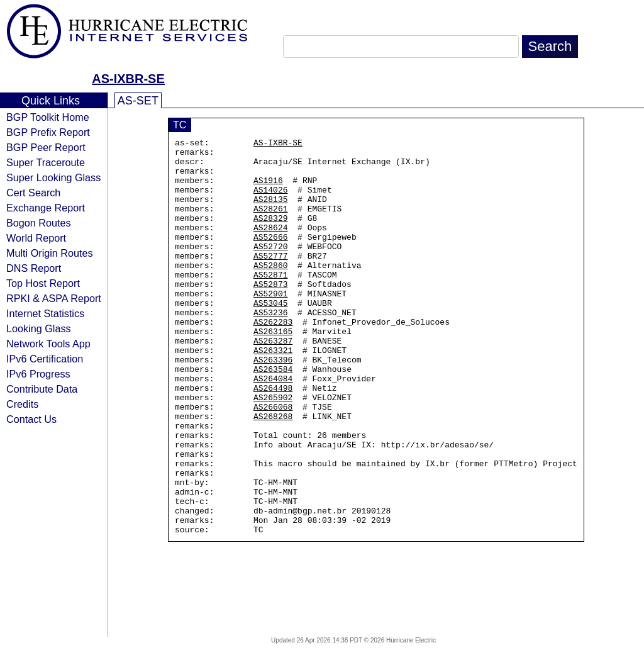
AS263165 (273, 371)
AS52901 (271, 325)
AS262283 (273, 359)
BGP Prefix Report (48, 132)
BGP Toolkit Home (48, 117)
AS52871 (271, 303)
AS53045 (271, 337)
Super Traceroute (46, 162)
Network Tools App (48, 344)
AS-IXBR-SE (128, 79)
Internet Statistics (45, 313)
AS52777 (271, 280)
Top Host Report (43, 283)
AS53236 (271, 348)
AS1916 (268, 189)
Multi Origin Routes (50, 253)
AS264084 (273, 427)
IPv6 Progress (38, 374)
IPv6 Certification (45, 359)
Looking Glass (39, 328)
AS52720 (271, 269)
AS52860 (271, 291)
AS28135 (271, 212)
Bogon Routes (39, 223)
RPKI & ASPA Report (54, 298)
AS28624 (271, 246)
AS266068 (273, 461)
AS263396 (273, 405)
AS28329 (271, 235)
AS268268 (273, 473)
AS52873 (271, 314)
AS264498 (273, 439)
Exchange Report (46, 208)
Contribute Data (42, 389)
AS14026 (271, 201)
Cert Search (33, 193)
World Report (36, 238)
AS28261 (271, 223)
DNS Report (34, 268)
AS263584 (273, 416)
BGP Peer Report (46, 147)
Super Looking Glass (53, 177)
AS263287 (273, 382)
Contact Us (31, 419)
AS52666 (271, 257)
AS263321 (273, 393)
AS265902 (273, 450)
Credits (22, 404)
